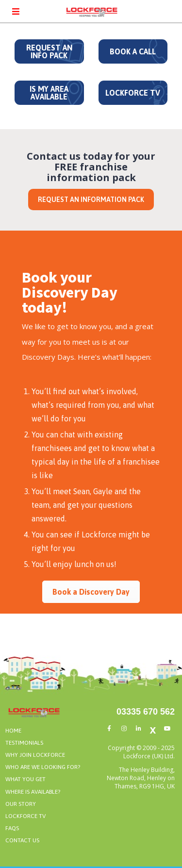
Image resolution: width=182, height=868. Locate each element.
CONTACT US (22, 840)
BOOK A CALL (133, 51)
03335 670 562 (146, 712)
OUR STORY (21, 804)
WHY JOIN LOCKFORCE (35, 755)
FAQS (12, 828)
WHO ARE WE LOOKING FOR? (43, 767)
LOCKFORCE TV (133, 93)
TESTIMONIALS (24, 743)
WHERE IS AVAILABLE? (33, 792)
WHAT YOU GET (25, 779)
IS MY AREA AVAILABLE (49, 93)
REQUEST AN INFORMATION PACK (91, 200)
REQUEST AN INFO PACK (49, 51)
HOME (13, 731)
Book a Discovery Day (91, 592)
